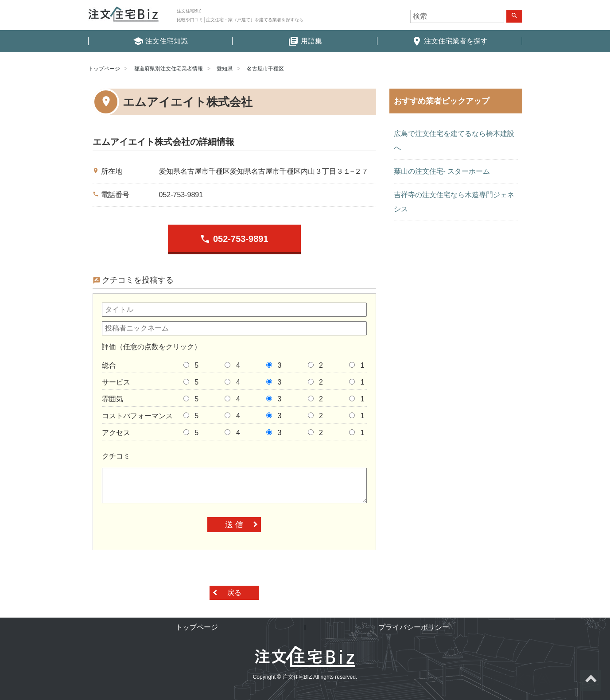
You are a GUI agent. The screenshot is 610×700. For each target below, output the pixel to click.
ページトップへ (591, 681)
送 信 (234, 525)
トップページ (104, 69)
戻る (234, 593)
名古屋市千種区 (265, 69)
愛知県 (225, 69)
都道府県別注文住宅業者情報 (168, 69)
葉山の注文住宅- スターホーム (442, 171)
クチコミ (116, 456)
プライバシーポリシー (414, 627)
